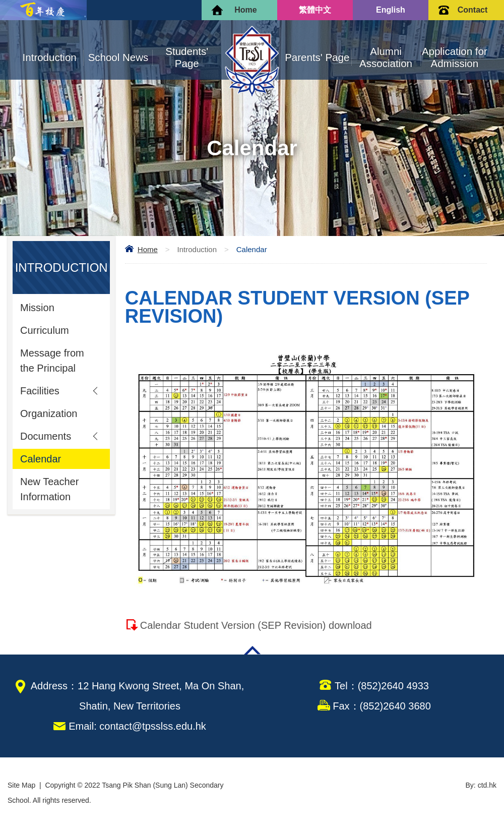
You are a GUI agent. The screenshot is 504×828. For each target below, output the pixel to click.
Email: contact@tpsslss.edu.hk (137, 726)
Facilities (40, 391)
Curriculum (45, 330)
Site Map (21, 785)
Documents (46, 436)
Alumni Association (386, 57)
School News (118, 57)
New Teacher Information (49, 489)
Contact (473, 10)
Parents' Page (317, 57)
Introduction (50, 57)
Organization (49, 413)
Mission (37, 308)
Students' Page (187, 57)
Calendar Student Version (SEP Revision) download (256, 625)
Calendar (41, 459)
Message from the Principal (52, 361)
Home (245, 10)
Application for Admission (455, 57)
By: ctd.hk (481, 785)
